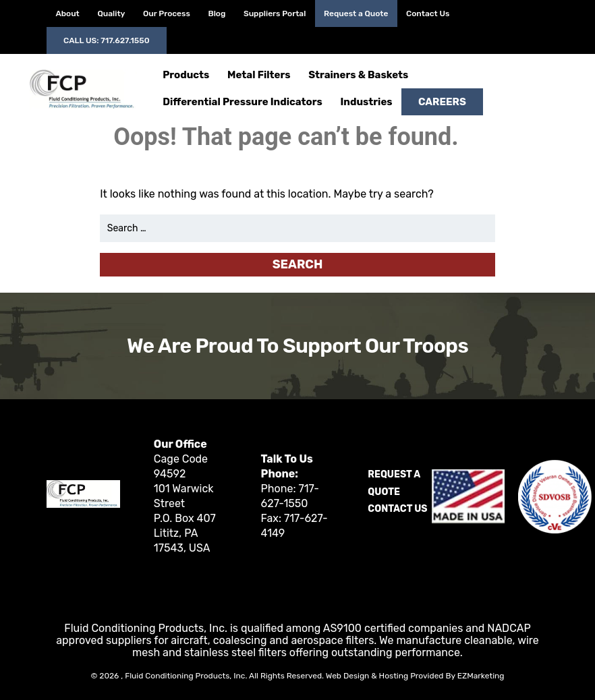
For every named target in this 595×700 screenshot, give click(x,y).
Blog (217, 13)
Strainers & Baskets (358, 75)
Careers (442, 102)
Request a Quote (356, 13)
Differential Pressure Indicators (243, 102)
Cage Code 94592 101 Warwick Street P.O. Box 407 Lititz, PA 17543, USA (185, 503)
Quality (111, 13)
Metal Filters (259, 75)
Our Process (167, 13)
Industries (366, 102)
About (67, 13)
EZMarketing (481, 676)
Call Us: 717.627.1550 (107, 40)
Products (186, 75)
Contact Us (428, 13)
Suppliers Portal (275, 13)
